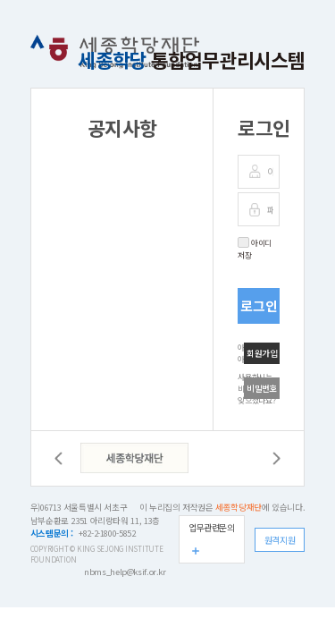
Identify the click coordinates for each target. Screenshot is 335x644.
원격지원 (280, 540)
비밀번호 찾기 (262, 390)
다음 (276, 458)
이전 (59, 458)
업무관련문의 (212, 527)
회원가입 (262, 353)
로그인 (259, 305)
